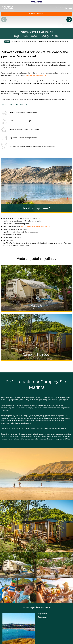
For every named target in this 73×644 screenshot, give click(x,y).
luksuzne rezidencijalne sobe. (36, 75)
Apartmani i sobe (56, 36)
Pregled (7, 42)
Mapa (24, 105)
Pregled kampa (17, 36)
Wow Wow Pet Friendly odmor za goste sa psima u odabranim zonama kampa (32, 146)
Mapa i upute (64, 42)
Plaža (23, 42)
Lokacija (14, 105)
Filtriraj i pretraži (36, 14)
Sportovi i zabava (31, 42)
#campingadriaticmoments (36, 607)
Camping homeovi (34, 36)
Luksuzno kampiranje (45, 36)
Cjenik (57, 42)
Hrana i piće (51, 42)
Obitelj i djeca (42, 42)
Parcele (25, 36)
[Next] (69, 20)
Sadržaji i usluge (15, 42)
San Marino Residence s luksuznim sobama (36, 227)
